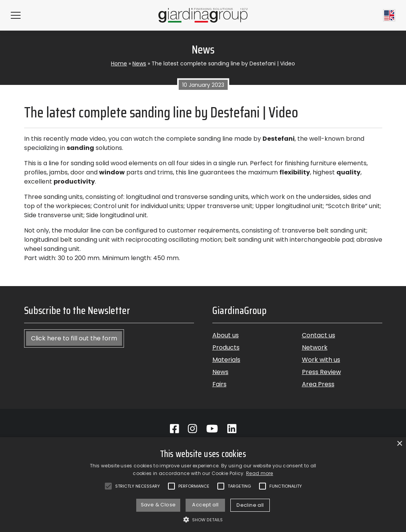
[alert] (203, 485)
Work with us (321, 360)
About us (226, 335)
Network (315, 347)
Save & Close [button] (158, 505)
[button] (203, 519)
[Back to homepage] (203, 15)
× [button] (399, 444)
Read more (260, 473)
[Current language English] (389, 15)
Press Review (321, 372)
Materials (226, 360)
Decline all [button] (250, 505)
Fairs (219, 384)
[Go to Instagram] (192, 429)
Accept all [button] (205, 505)
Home (119, 63)
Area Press (318, 384)
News (139, 63)
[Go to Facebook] (174, 429)
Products (226, 347)
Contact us (319, 335)
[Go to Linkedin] (232, 429)
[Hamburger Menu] (16, 15)
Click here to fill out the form (74, 338)
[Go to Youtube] (212, 429)
